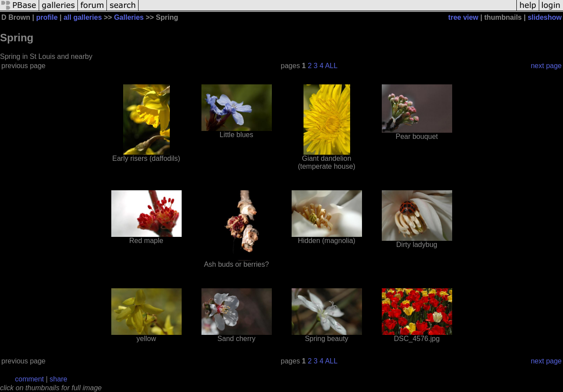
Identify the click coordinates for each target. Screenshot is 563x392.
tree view (463, 17)
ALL (331, 66)
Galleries (129, 17)
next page (546, 66)
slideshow (545, 17)
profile (47, 17)
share (58, 379)
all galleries (82, 17)
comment (29, 379)
